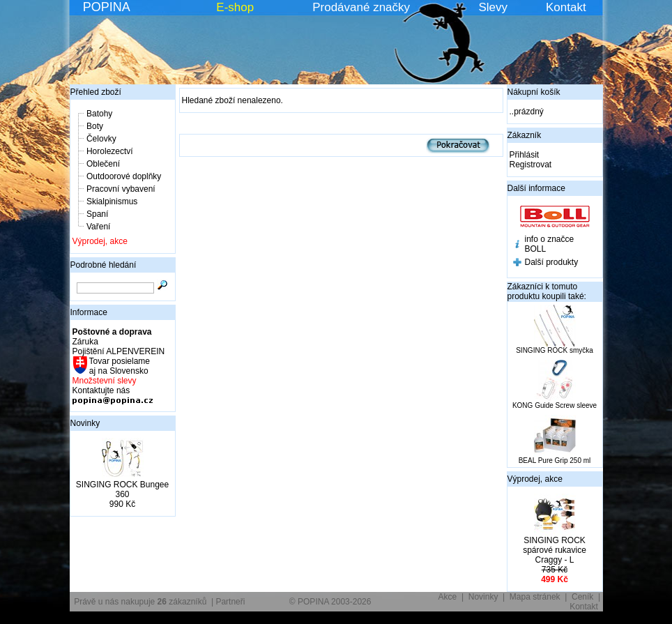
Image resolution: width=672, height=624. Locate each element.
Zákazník (525, 135)
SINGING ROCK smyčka (555, 350)
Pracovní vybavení (121, 189)
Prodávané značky (361, 7)
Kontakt (566, 7)
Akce (448, 597)
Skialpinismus (112, 201)
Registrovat (531, 165)
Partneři (230, 602)
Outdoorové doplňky (124, 176)
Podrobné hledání (104, 265)
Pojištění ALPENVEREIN (119, 351)
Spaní (97, 214)
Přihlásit (525, 155)
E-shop (235, 7)
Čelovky (101, 139)
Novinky (85, 423)
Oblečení (103, 164)
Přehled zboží (96, 92)
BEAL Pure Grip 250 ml (555, 461)
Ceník (582, 597)
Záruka (85, 342)
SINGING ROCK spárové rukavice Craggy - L (555, 550)
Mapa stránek (535, 597)
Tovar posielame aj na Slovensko (119, 366)
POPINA (107, 7)
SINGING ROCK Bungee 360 (122, 489)
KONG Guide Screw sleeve (555, 405)
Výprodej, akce (100, 241)
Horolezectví (110, 151)
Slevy (493, 7)
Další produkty (552, 262)
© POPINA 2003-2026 (330, 602)
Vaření (98, 227)
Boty (95, 126)
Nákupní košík (534, 92)
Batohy (99, 114)
